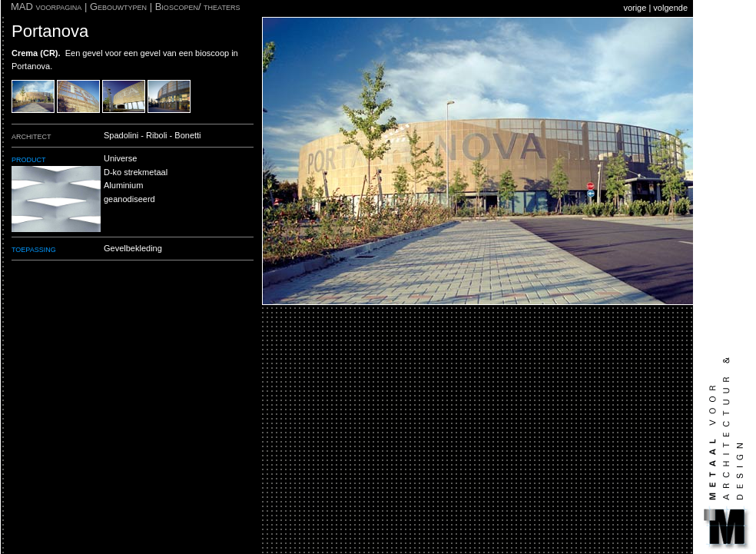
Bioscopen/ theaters (198, 7)
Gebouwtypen (118, 7)
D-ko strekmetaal (136, 172)
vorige (635, 8)
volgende (670, 8)
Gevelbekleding (133, 248)
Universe (120, 158)
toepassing (34, 249)
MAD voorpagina (46, 7)
